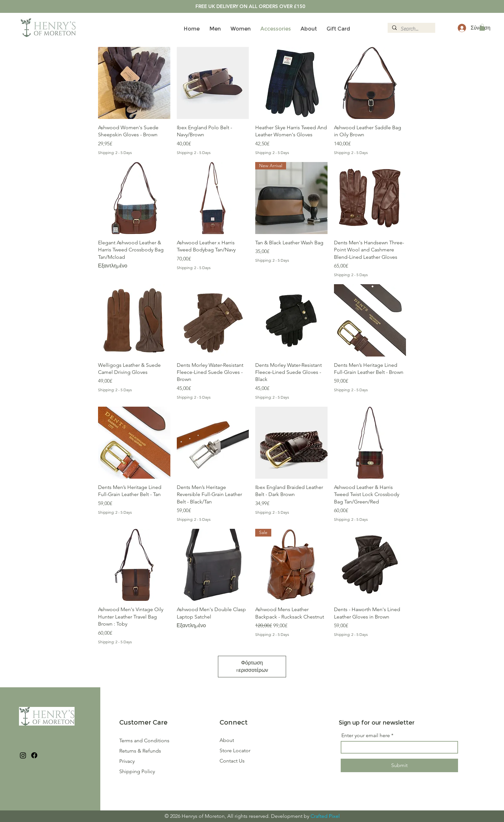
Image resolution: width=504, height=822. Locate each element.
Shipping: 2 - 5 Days (115, 153)
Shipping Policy (137, 771)
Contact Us (232, 761)
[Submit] (399, 765)
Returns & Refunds (141, 751)
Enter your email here (366, 736)
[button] (482, 27)
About (227, 740)
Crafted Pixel (325, 816)
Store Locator (235, 750)
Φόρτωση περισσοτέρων (252, 666)
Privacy (127, 761)
